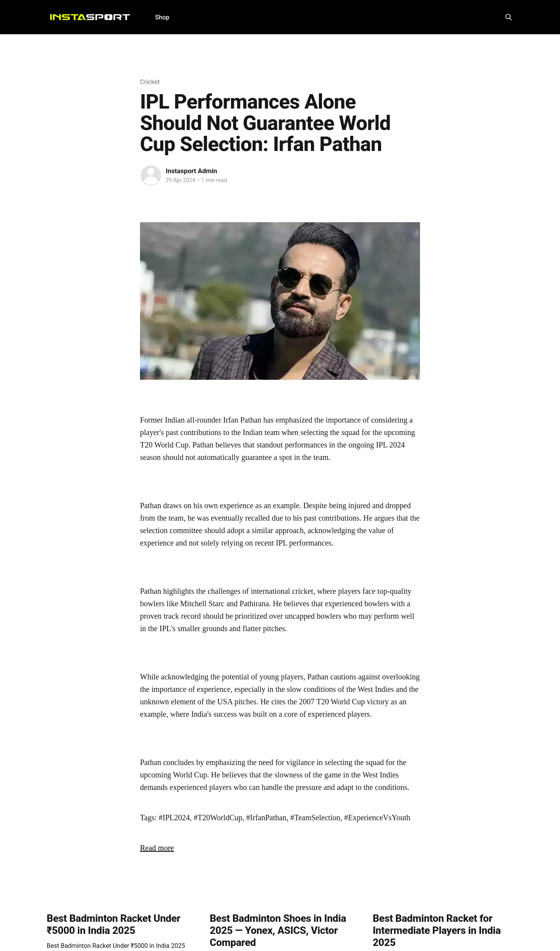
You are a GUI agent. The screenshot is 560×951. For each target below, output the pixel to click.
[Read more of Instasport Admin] (151, 175)
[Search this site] (509, 17)
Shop (162, 17)
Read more (157, 848)
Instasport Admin (191, 171)
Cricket (150, 82)
